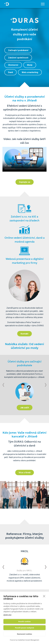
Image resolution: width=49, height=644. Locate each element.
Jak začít (25, 408)
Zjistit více (7, 615)
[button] (3, 385)
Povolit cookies (24, 621)
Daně (10, 72)
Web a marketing (30, 72)
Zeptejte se (25, 182)
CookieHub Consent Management (28, 640)
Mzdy (30, 65)
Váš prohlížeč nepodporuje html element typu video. (24, 159)
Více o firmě (25, 473)
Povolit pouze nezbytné (24, 628)
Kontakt (24, 334)
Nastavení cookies (25, 634)
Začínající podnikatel (18, 50)
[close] (44, 596)
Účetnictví (13, 65)
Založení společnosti (18, 58)
